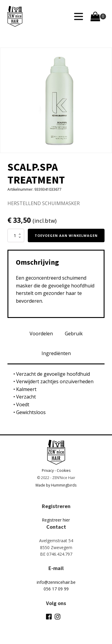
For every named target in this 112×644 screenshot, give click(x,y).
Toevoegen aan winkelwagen (66, 235)
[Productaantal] (16, 235)
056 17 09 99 (56, 589)
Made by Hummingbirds (56, 485)
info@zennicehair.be (56, 582)
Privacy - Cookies (56, 471)
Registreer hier (56, 520)
